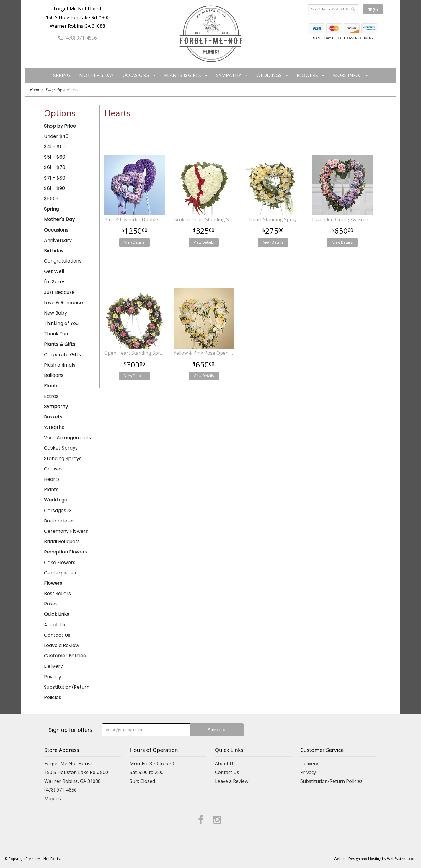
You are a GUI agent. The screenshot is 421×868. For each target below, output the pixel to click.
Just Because (59, 292)
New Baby (56, 313)
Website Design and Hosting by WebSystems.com (375, 859)
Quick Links (57, 614)
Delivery (53, 666)
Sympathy (229, 75)
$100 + (51, 199)
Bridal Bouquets (62, 542)
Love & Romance (63, 303)
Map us (53, 799)
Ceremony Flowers (66, 531)
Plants (51, 386)
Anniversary (58, 240)
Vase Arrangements (67, 438)
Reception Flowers (66, 552)
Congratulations (63, 261)
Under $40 (56, 136)
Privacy (53, 677)
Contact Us (57, 635)
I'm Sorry (54, 282)
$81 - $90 (54, 188)
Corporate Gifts (62, 355)
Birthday (54, 251)
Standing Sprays (63, 459)
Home (35, 90)
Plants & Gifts (183, 75)
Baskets (53, 417)
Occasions (136, 75)
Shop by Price (60, 126)
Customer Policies (65, 656)
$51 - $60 (55, 157)
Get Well (54, 271)
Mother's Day (96, 75)
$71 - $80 (55, 178)
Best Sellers (57, 593)
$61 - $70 (55, 167)
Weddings (269, 75)
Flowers (307, 75)
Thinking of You (61, 323)
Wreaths (54, 427)
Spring (62, 75)
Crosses (53, 469)
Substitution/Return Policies (67, 692)
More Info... (347, 75)
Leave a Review (62, 645)
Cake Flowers (60, 562)
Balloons (54, 375)
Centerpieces (60, 573)
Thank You (56, 334)
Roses (51, 604)
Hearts (52, 479)
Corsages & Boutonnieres (59, 516)
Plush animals (60, 365)
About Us (54, 625)
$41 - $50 (55, 147)
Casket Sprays (61, 448)
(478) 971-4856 (77, 38)
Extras (51, 396)
